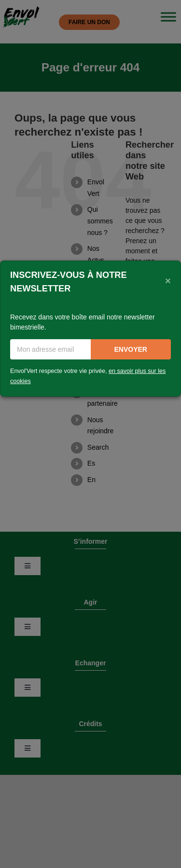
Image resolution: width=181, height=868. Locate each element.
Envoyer (131, 349)
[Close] (168, 281)
